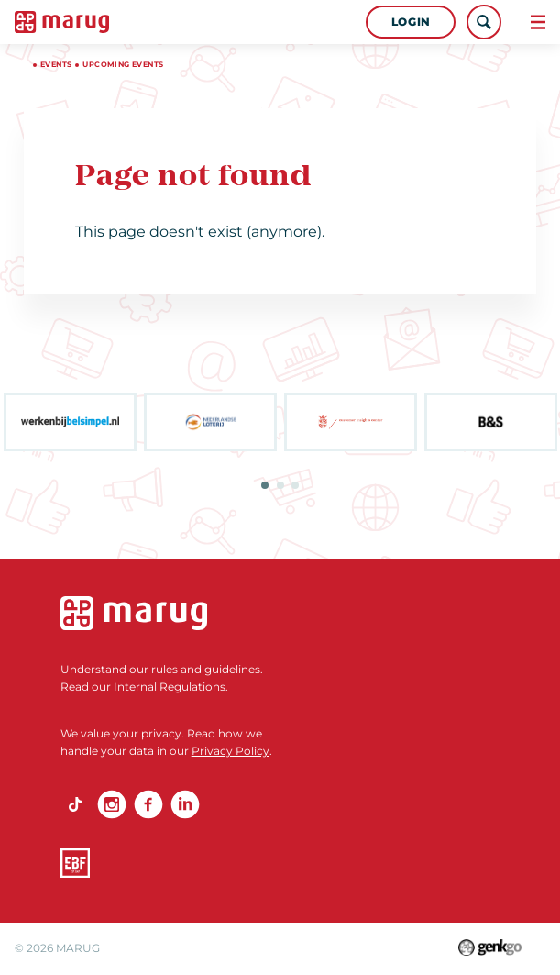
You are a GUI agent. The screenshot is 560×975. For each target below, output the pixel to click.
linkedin (185, 804)
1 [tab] (265, 485)
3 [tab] (295, 485)
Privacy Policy (231, 751)
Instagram (112, 804)
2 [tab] (280, 485)
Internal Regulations (170, 687)
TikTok (75, 804)
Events (56, 64)
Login (411, 22)
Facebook (148, 804)
